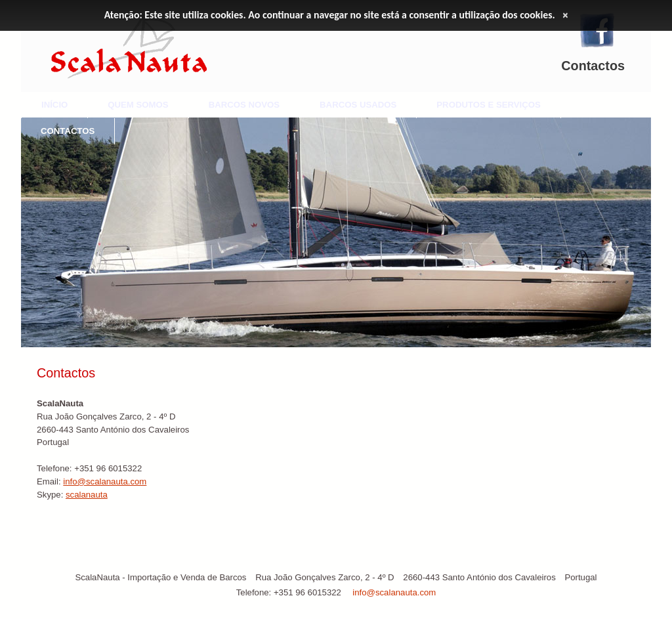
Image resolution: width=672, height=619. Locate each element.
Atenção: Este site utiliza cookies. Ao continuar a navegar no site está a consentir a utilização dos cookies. (330, 15)
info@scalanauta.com (105, 481)
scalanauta (87, 495)
